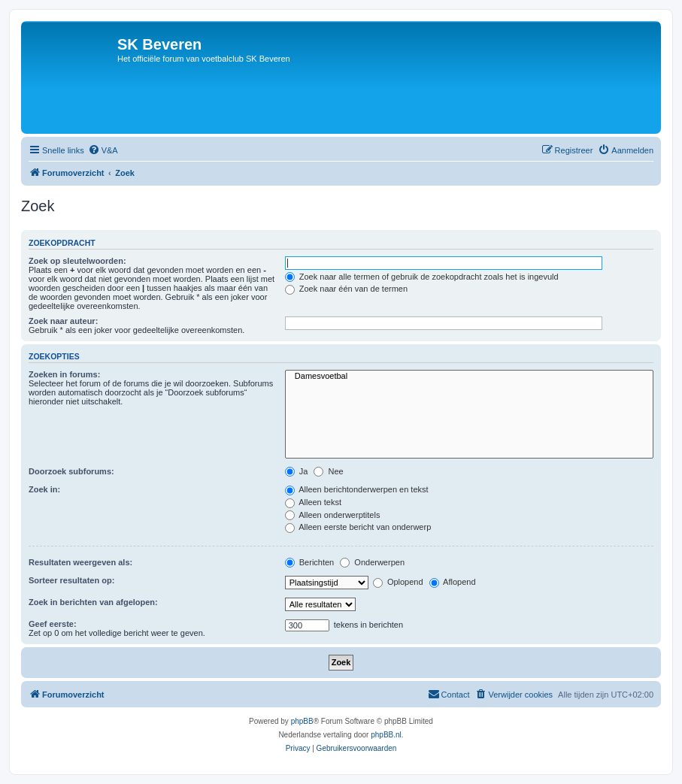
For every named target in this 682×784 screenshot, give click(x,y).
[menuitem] (103, 150)
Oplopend (398, 582)
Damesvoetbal (469, 377)
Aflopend (453, 582)
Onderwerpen (372, 562)
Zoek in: (44, 489)
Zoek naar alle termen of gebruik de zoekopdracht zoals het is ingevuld (422, 277)
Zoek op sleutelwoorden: (77, 261)
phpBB (302, 721)
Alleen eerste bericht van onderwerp (358, 527)
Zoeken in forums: (64, 374)
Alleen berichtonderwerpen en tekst (357, 489)
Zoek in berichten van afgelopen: (93, 602)
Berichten (310, 562)
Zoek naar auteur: (63, 321)
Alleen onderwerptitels (333, 515)
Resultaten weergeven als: (80, 562)
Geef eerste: (53, 624)
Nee (328, 471)
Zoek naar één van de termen (346, 289)
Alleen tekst (313, 502)
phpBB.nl (386, 735)
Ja (297, 471)
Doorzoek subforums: (71, 471)
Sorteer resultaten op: (71, 580)
